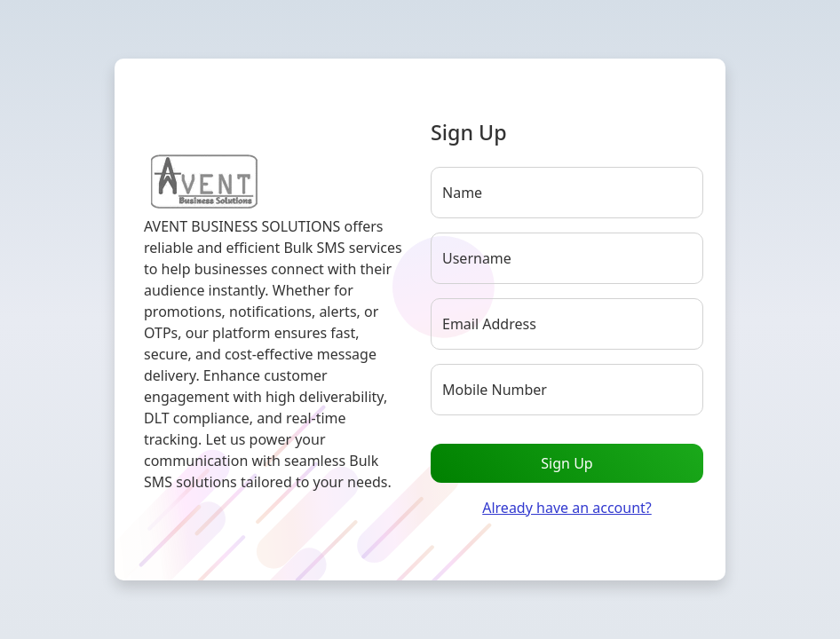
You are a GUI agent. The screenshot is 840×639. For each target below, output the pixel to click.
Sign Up (567, 463)
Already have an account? (567, 508)
